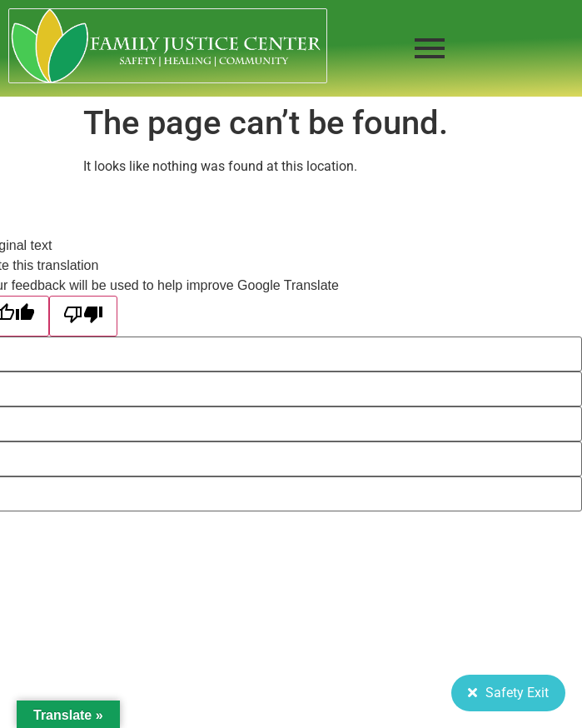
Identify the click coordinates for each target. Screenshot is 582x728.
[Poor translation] (83, 316)
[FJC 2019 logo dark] (168, 46)
